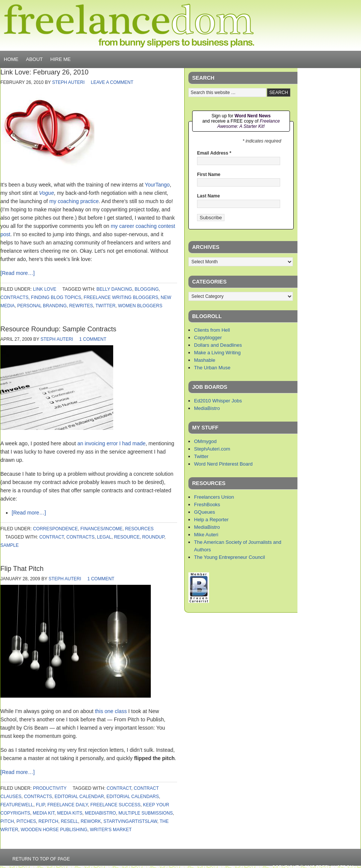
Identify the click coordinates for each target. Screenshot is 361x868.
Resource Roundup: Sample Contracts (58, 329)
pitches (26, 821)
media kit (44, 813)
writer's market (111, 830)
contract (51, 537)
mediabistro (101, 813)
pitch (7, 821)
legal (104, 537)
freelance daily (68, 805)
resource (127, 537)
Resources (139, 529)
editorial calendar (79, 797)
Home (11, 59)
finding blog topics (56, 297)
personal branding (42, 306)
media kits (70, 813)
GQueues (205, 512)
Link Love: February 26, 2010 (44, 72)
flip (40, 805)
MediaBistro (207, 408)
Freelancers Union (214, 497)
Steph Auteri (68, 82)
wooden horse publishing (54, 830)
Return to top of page (41, 859)
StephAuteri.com (212, 449)
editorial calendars (133, 797)
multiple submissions (146, 813)
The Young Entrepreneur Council (230, 557)
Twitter (201, 456)
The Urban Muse (212, 368)
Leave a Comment (112, 82)
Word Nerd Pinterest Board (223, 464)
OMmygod (205, 441)
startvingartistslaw (130, 821)
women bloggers (140, 306)
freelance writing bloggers (121, 297)
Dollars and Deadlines (218, 345)
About (34, 59)
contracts (14, 297)
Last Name (209, 196)
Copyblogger (208, 338)
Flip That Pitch (22, 569)
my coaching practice (74, 201)
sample (10, 545)
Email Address (214, 153)
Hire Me (61, 59)
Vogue (47, 193)
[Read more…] (17, 273)
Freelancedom (129, 26)
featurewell (17, 805)
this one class (111, 711)
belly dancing (115, 289)
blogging (147, 289)
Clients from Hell (212, 330)
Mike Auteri (206, 535)
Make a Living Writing (217, 353)
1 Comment (93, 339)
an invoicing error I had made (111, 443)
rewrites (81, 306)
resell (70, 821)
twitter (105, 306)
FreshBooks (207, 505)
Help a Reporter (211, 520)
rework (91, 821)
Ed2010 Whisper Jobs (218, 401)
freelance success (115, 805)
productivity (50, 788)
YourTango (157, 185)
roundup (153, 537)
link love (45, 289)
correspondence (55, 529)
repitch (48, 821)
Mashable (205, 360)
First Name (209, 175)
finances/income (102, 529)
